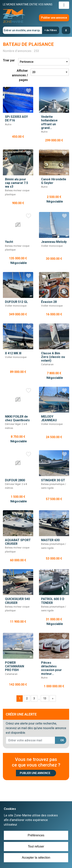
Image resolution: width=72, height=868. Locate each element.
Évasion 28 (49, 302)
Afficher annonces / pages (20, 75)
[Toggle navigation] (64, 5)
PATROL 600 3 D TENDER (53, 601)
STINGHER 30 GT (53, 480)
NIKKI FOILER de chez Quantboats (17, 418)
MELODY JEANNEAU (49, 418)
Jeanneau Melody (54, 242)
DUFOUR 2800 (15, 480)
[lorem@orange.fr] (30, 740)
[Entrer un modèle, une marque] (23, 30)
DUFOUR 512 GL (16, 302)
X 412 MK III (13, 353)
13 (45, 698)
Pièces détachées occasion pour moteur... (51, 668)
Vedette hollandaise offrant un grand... (49, 122)
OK (62, 740)
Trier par (9, 60)
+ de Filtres (51, 30)
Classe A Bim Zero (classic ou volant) (53, 357)
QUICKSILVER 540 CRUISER (17, 601)
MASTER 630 (50, 540)
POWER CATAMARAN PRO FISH (14, 666)
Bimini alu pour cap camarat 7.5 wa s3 (17, 183)
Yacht (9, 242)
